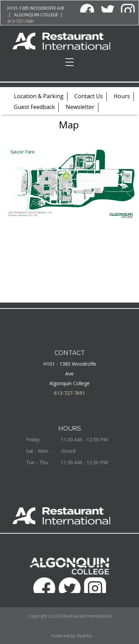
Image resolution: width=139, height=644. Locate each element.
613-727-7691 (21, 21)
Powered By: (64, 636)
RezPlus (85, 636)
